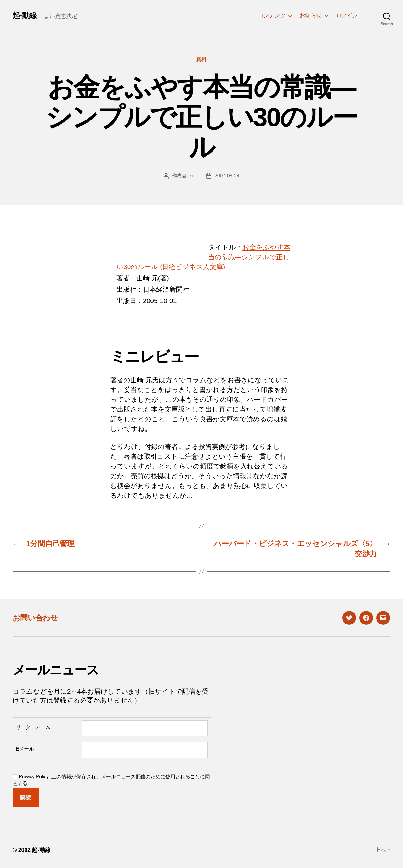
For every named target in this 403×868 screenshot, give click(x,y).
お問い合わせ (35, 618)
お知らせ (311, 15)
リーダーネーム (33, 727)
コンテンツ (272, 15)
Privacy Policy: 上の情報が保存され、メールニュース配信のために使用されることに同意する (111, 780)
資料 (201, 59)
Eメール (25, 749)
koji (193, 176)
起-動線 (25, 15)
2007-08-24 (227, 176)
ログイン (347, 15)
